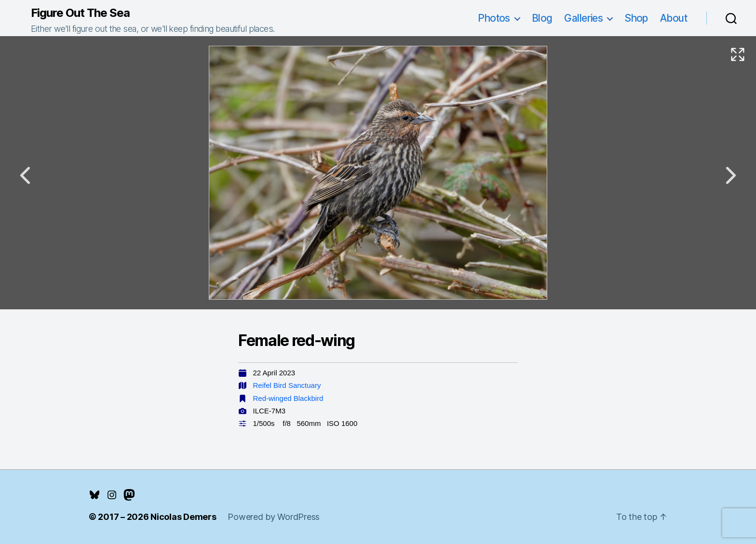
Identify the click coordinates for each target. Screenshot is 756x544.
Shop (636, 18)
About (674, 18)
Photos (494, 18)
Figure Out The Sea (80, 13)
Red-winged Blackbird (288, 398)
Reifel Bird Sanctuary (287, 385)
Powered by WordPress (274, 517)
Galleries (583, 18)
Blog (542, 18)
